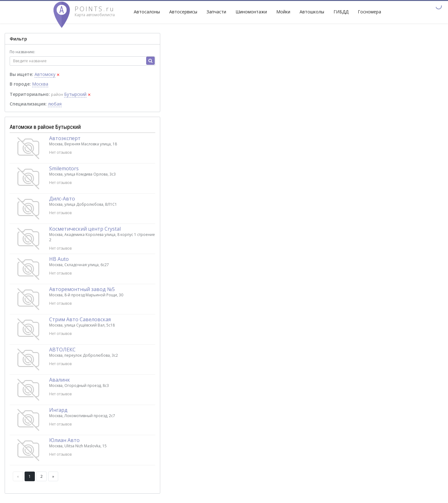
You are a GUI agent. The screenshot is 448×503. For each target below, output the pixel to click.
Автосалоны (147, 12)
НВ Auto (59, 259)
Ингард (58, 410)
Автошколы (312, 12)
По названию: (22, 52)
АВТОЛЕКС (62, 350)
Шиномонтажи (251, 12)
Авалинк (60, 380)
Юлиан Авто (64, 440)
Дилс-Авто (62, 199)
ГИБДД (341, 12)
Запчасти (216, 12)
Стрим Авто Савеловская (80, 319)
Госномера (369, 12)
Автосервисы (183, 12)
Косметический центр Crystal (85, 229)
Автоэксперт (65, 138)
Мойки (283, 12)
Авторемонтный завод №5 (82, 289)
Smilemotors (64, 168)
